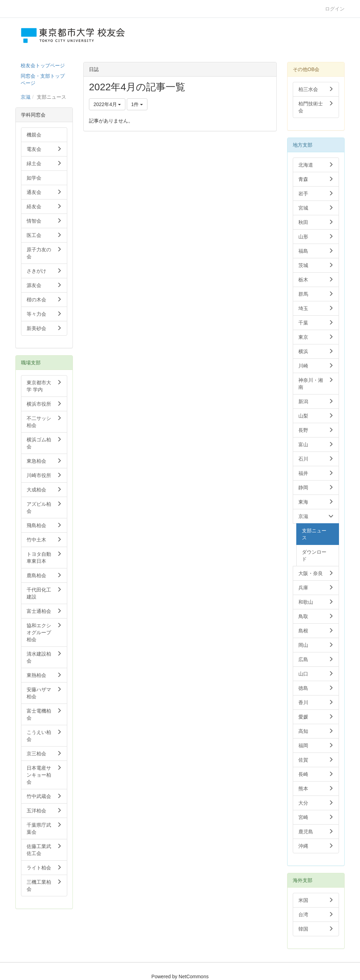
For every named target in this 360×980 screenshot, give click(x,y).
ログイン (335, 9)
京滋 (26, 97)
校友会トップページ (43, 65)
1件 (137, 104)
